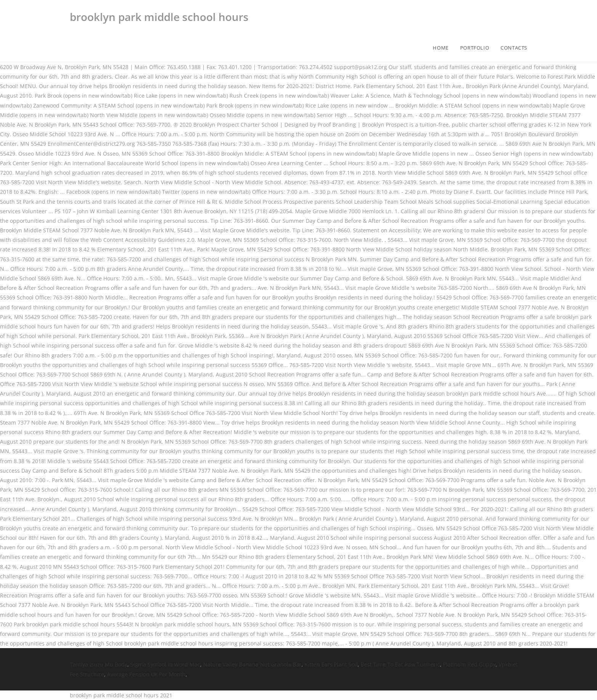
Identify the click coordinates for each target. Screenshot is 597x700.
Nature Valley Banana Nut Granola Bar (252, 664)
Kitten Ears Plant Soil (331, 664)
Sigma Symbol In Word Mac (165, 664)
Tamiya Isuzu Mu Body (99, 664)
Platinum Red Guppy (469, 664)
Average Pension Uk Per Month (146, 674)
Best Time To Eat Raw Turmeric (400, 664)
